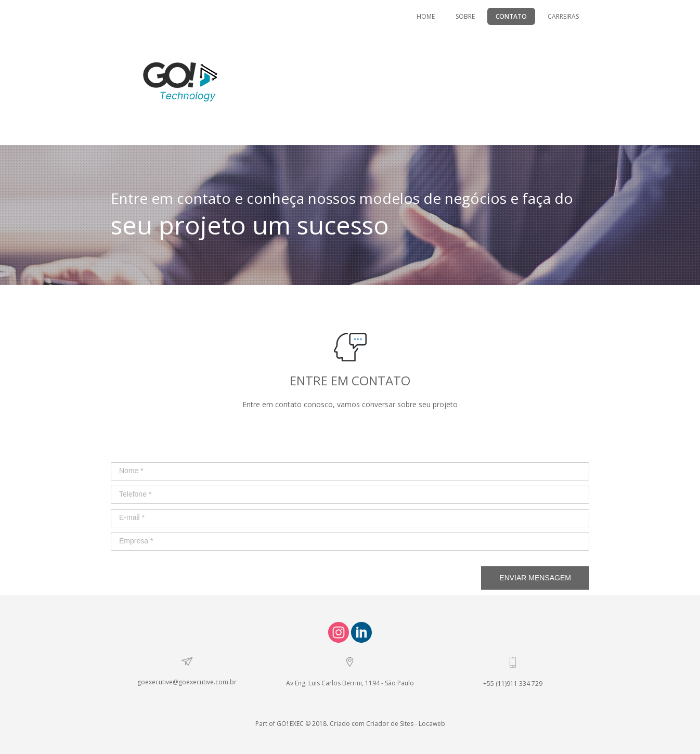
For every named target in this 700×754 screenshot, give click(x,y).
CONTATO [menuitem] (511, 16)
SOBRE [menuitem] (465, 16)
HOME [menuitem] (426, 16)
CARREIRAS (563, 16)
